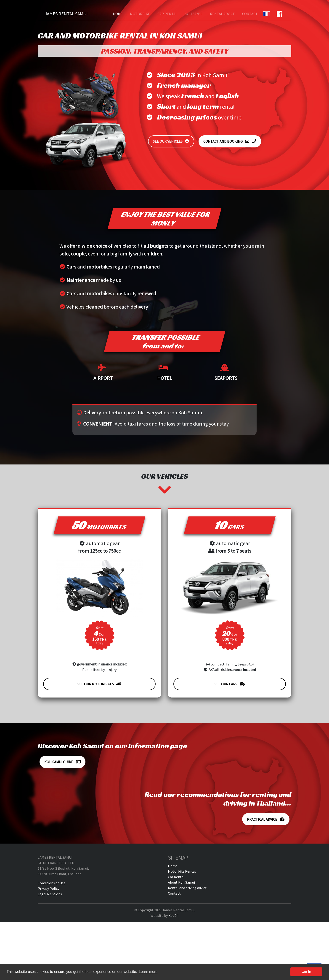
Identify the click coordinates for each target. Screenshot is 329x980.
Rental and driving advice (187, 888)
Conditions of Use (52, 883)
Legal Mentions (50, 894)
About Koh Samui (181, 882)
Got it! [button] (306, 972)
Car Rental (167, 14)
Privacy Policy (48, 888)
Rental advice (222, 14)
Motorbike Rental (182, 871)
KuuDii (173, 915)
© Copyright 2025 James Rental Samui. (165, 910)
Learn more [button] (148, 972)
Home (118, 14)
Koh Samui (194, 14)
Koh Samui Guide (62, 762)
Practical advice (266, 819)
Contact (250, 14)
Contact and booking (230, 141)
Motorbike (140, 14)
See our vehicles (171, 141)
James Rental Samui (66, 14)
